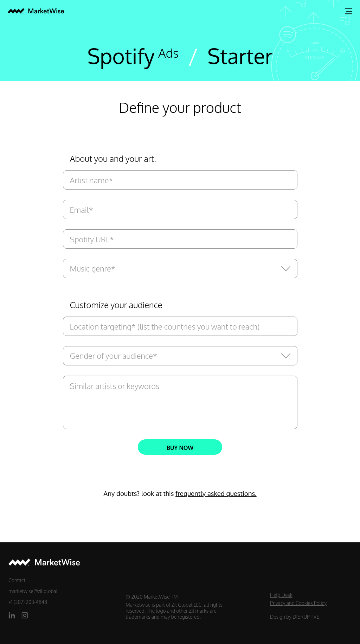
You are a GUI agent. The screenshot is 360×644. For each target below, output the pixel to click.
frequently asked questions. (216, 493)
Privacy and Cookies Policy (298, 603)
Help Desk (281, 595)
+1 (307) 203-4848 (28, 602)
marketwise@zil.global (33, 591)
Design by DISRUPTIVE (295, 617)
